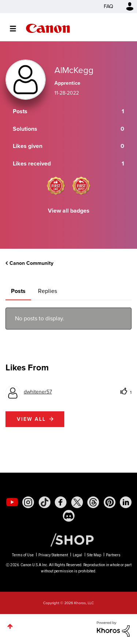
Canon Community (48, 28)
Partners (113, 555)
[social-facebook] (61, 502)
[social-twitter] (77, 502)
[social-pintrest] (110, 502)
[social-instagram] (28, 502)
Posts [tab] (18, 291)
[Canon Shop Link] (68, 539)
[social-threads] (93, 502)
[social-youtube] (12, 502)
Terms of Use (23, 555)
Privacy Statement (53, 555)
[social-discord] (69, 516)
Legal (77, 555)
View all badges (69, 211)
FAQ (109, 6)
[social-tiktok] (45, 502)
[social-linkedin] (126, 502)
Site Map (94, 555)
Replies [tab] (47, 291)
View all (31, 419)
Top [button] (10, 626)
